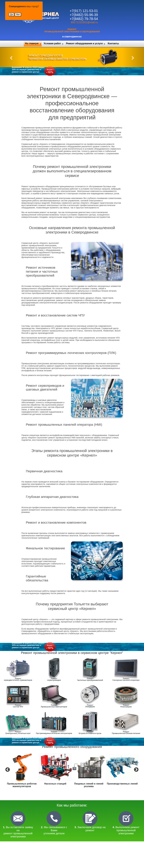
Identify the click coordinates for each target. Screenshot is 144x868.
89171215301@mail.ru (84, 22)
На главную (32, 43)
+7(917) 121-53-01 (84, 11)
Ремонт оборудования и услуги (84, 43)
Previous (7, 769)
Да (12, 14)
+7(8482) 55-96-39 (84, 15)
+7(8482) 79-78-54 (84, 19)
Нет (18, 14)
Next (136, 769)
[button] (11, 57)
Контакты (113, 43)
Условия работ (52, 43)
